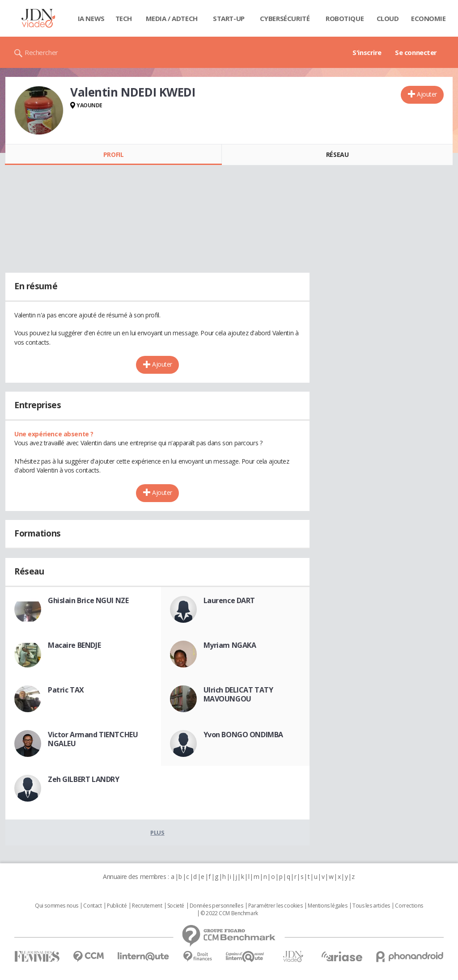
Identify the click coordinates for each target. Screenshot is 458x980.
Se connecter (416, 52)
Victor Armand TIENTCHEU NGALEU (93, 739)
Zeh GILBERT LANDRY (83, 779)
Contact (92, 906)
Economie (428, 18)
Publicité (117, 906)
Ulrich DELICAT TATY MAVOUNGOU (238, 694)
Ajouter (427, 94)
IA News (91, 18)
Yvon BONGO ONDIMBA (243, 735)
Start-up (229, 18)
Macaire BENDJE (74, 645)
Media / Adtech (172, 18)
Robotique (345, 18)
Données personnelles (216, 906)
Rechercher (41, 52)
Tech (124, 18)
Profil (113, 154)
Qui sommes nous (57, 906)
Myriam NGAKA (230, 645)
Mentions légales (327, 906)
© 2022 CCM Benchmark (229, 913)
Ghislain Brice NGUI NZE (88, 600)
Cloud (388, 18)
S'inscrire (367, 52)
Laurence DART (229, 600)
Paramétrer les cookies (276, 906)
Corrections (409, 906)
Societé (176, 906)
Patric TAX (66, 690)
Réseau (337, 154)
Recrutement (147, 906)
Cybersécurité (285, 18)
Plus (157, 832)
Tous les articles (371, 906)
